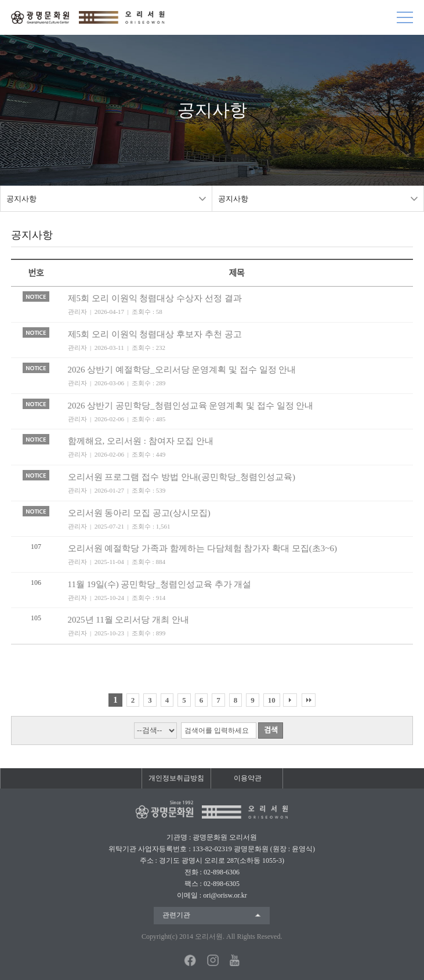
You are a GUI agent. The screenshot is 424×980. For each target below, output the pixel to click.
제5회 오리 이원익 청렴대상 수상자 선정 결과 (155, 298)
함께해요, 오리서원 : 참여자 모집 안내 (141, 441)
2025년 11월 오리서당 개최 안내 (128, 620)
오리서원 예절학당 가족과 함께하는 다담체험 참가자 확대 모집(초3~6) (202, 548)
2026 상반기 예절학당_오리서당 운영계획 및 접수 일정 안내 (182, 370)
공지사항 (21, 199)
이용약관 (248, 778)
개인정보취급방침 (176, 778)
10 (272, 700)
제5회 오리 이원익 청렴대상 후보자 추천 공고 (155, 334)
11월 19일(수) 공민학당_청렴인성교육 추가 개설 (160, 584)
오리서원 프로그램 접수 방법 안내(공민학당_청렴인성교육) (182, 477)
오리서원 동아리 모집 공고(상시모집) (139, 513)
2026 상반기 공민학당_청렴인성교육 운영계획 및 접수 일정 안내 (191, 406)
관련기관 (176, 915)
